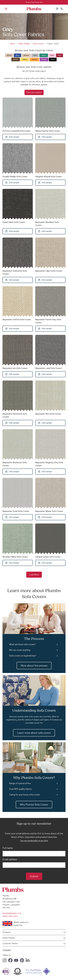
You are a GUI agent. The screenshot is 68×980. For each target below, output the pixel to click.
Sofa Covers (38, 44)
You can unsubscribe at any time (34, 841)
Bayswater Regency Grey (49, 464)
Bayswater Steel (16, 511)
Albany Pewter (48, 131)
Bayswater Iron (15, 368)
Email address (10, 859)
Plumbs (34, 9)
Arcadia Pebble (15, 177)
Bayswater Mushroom (15, 464)
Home (12, 44)
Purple (44, 59)
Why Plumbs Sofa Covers (34, 805)
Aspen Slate (14, 222)
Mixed (9, 55)
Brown (16, 59)
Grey (35, 55)
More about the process (34, 666)
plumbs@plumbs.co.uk (12, 913)
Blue (17, 55)
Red (59, 55)
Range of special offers (20, 783)
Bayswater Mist (48, 414)
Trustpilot (7, 950)
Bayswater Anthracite (15, 272)
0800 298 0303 (10, 916)
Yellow (25, 59)
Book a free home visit (34, 2)
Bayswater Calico (49, 271)
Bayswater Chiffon (17, 319)
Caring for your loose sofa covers (24, 795)
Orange (34, 59)
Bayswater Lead (48, 368)
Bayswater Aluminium (47, 224)
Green (44, 55)
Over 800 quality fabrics (20, 789)
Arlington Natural (48, 177)
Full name (8, 848)
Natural (26, 55)
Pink (52, 55)
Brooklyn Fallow (15, 557)
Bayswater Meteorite (15, 415)
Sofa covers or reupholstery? (23, 656)
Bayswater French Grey (48, 321)
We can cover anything (20, 650)
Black (53, 59)
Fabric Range (24, 44)
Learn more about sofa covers (34, 733)
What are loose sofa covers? (22, 644)
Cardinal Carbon (48, 557)
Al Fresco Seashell (16, 131)
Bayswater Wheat (49, 511)
